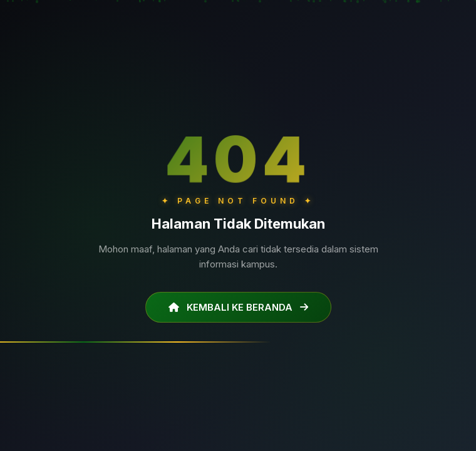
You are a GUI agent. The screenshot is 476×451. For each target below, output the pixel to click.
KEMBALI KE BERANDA (238, 307)
